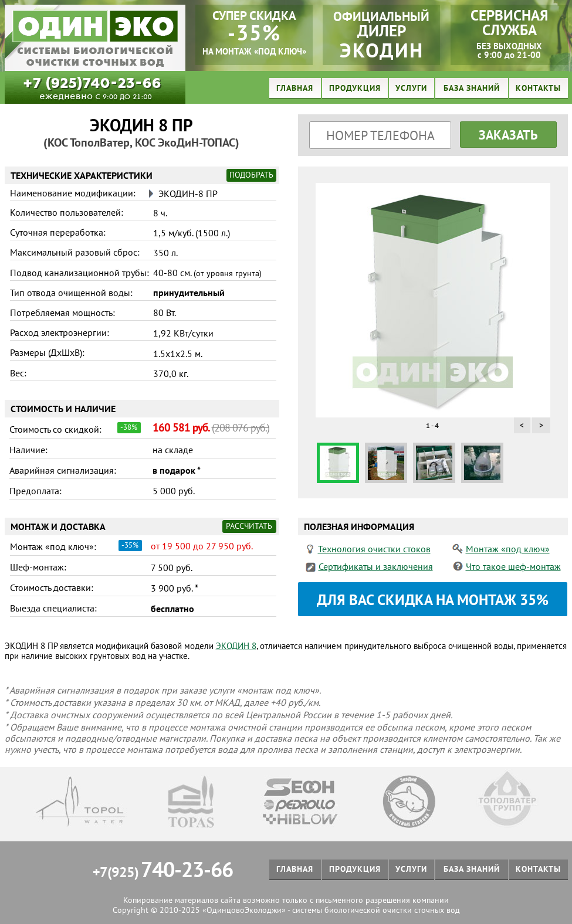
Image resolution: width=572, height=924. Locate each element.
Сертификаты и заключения (376, 566)
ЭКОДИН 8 (236, 646)
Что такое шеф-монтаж (513, 566)
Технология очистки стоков (374, 549)
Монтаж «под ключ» (508, 549)
